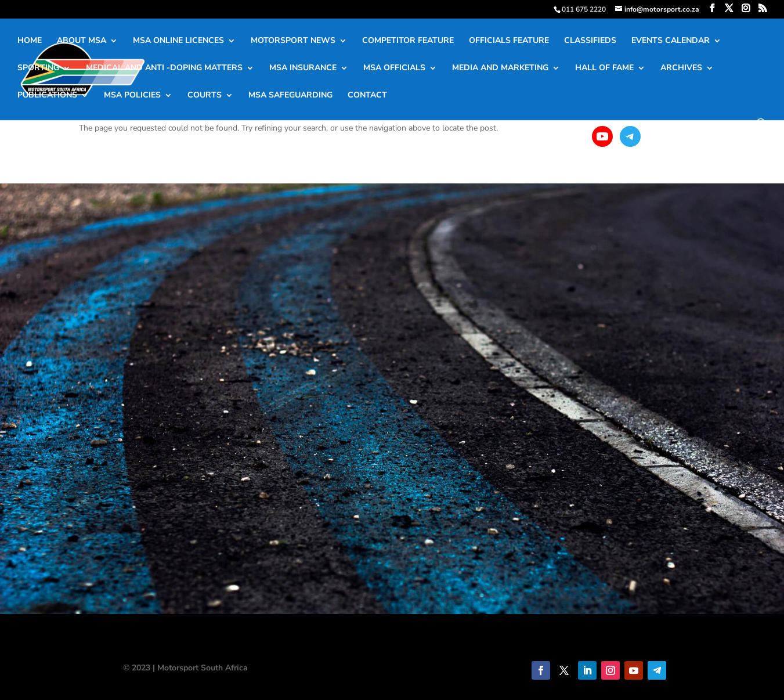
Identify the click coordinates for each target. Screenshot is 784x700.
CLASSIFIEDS (590, 41)
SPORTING (38, 68)
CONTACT (367, 96)
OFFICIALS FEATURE (509, 41)
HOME (30, 41)
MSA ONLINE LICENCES (178, 41)
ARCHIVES (681, 68)
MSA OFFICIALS (394, 68)
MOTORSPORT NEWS (293, 41)
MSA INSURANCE (303, 68)
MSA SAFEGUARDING (290, 96)
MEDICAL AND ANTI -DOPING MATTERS (164, 68)
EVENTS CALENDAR (671, 41)
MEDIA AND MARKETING (500, 68)
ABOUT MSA (82, 41)
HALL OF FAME (604, 68)
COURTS (205, 96)
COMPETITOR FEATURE (408, 41)
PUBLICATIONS (47, 96)
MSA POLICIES (132, 96)
